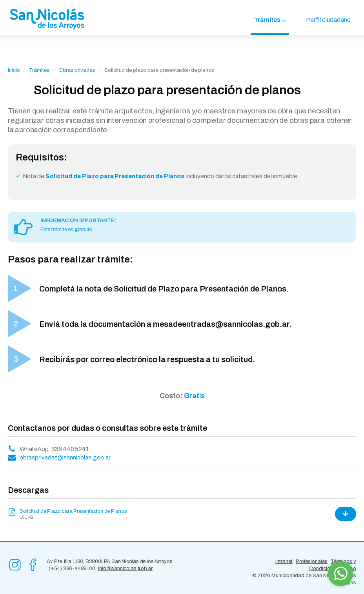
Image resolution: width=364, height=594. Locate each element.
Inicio (14, 70)
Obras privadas (77, 70)
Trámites (267, 20)
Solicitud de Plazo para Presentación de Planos (73, 511)
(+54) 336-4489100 (72, 568)
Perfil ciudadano (328, 20)
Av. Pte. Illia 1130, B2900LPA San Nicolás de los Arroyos (110, 561)
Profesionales (312, 561)
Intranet (284, 561)
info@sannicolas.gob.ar (125, 568)
